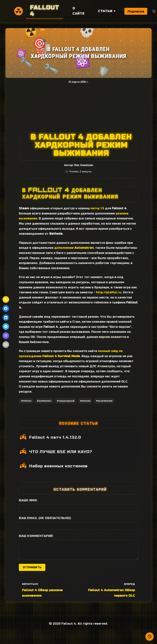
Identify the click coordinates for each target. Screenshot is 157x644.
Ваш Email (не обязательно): (45, 518)
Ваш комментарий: (36, 536)
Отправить (32, 567)
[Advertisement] (78, 108)
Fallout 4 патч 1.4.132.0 (55, 437)
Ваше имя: (28, 500)
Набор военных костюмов (58, 466)
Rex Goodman (84, 165)
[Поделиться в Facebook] (6, 308)
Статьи (105, 11)
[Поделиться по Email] (6, 345)
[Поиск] (154, 11)
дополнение (74, 248)
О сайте (78, 11)
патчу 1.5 (97, 208)
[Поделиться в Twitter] (6, 299)
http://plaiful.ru (109, 292)
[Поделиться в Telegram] (6, 326)
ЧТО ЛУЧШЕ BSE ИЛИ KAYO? (61, 452)
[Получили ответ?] (150, 637)
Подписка (136, 11)
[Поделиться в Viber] (6, 336)
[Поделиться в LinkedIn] (6, 318)
